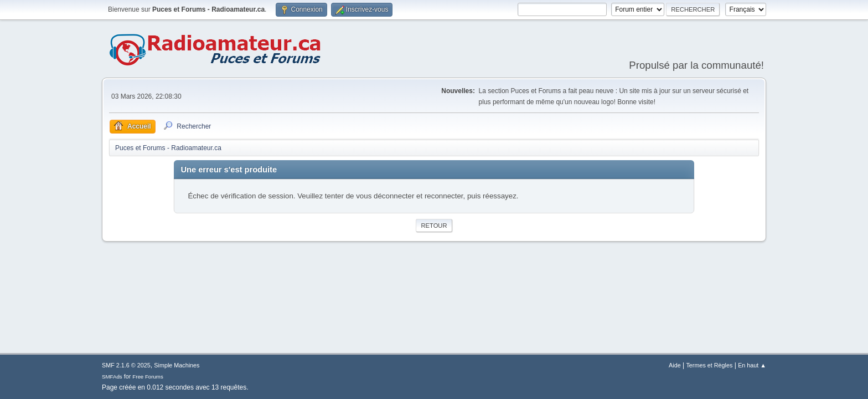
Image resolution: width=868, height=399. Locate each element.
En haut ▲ (752, 365)
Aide (675, 365)
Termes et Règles (709, 365)
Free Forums (148, 377)
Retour (434, 226)
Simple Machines (177, 365)
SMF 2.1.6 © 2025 (126, 365)
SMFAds (112, 377)
